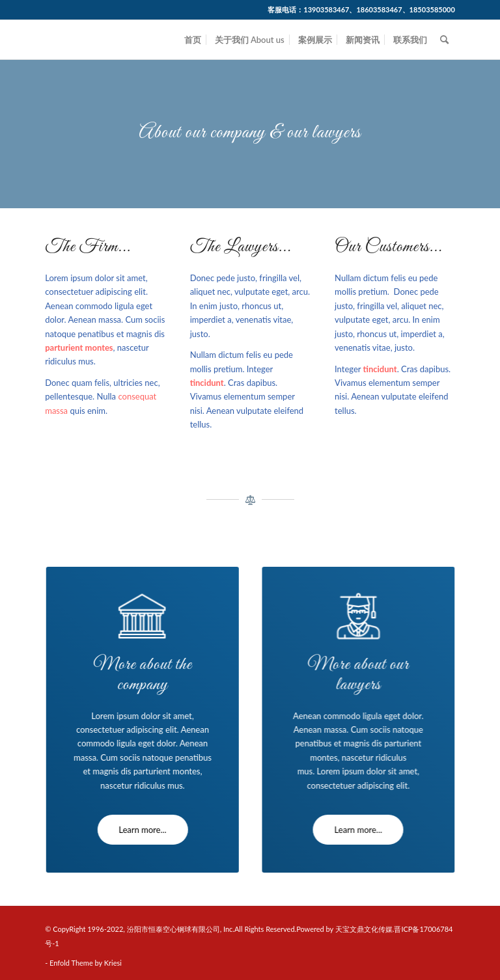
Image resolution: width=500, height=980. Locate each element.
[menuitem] (193, 40)
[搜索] (444, 40)
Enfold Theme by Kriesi (86, 963)
